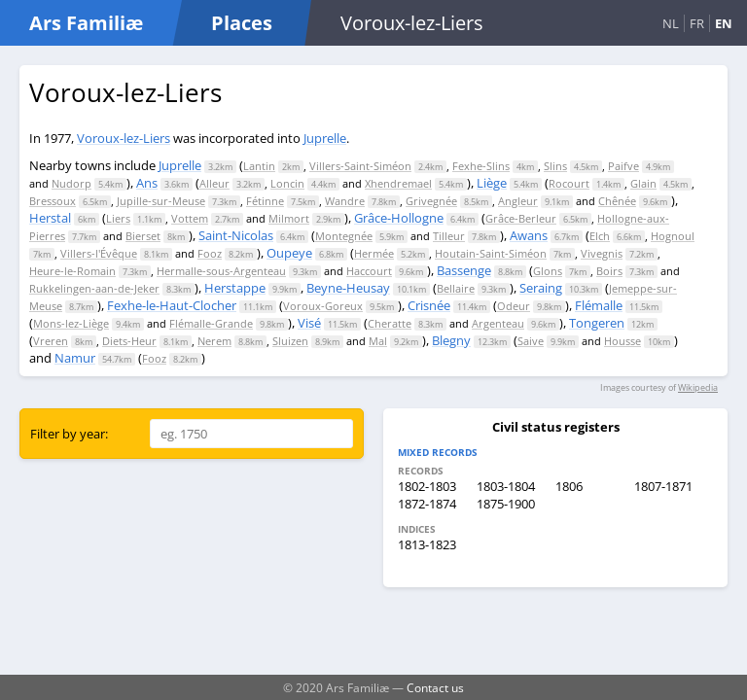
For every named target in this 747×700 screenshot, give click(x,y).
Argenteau (498, 323)
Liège (492, 183)
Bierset (143, 236)
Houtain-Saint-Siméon (491, 253)
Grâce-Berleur (521, 218)
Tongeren (597, 323)
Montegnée (344, 236)
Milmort (289, 218)
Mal (378, 341)
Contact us (435, 687)
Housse (622, 341)
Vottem (190, 218)
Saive (531, 341)
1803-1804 (506, 486)
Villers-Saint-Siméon (360, 166)
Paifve (623, 166)
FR (697, 23)
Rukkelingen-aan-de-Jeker (94, 288)
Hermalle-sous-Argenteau (221, 271)
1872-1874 (427, 504)
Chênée (617, 201)
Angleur (518, 201)
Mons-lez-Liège (71, 323)
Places (242, 23)
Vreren (51, 341)
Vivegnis (602, 253)
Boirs (609, 271)
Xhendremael (398, 183)
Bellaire (456, 288)
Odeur (514, 306)
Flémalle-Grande (211, 323)
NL (671, 23)
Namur (75, 358)
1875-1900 (506, 504)
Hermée (374, 253)
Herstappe (235, 288)
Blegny (451, 340)
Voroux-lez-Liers (124, 138)
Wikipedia (698, 387)
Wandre (345, 201)
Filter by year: (69, 434)
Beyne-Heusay (348, 288)
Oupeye (289, 253)
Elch (600, 236)
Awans (529, 235)
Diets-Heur (129, 341)
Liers (118, 218)
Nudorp (71, 183)
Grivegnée (431, 201)
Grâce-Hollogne (399, 218)
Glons (548, 271)
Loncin (287, 183)
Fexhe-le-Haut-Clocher (172, 305)
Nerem (214, 341)
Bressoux (53, 201)
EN (724, 23)
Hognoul (673, 236)
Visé (309, 323)
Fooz (210, 253)
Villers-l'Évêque (99, 253)
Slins (555, 166)
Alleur (214, 183)
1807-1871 (663, 486)
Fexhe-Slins (481, 166)
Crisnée (429, 305)
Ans (147, 183)
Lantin (259, 166)
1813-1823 (427, 544)
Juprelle (325, 138)
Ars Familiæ (86, 23)
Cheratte (390, 323)
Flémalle (599, 305)
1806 (569, 486)
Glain (643, 183)
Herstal (50, 218)
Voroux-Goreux (323, 306)
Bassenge (464, 270)
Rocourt (569, 183)
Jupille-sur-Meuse (161, 201)
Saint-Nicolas (236, 235)
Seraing (541, 288)
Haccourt (369, 271)
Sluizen (290, 341)
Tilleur (449, 236)
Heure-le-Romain (72, 271)
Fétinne (265, 201)
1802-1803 (427, 486)
